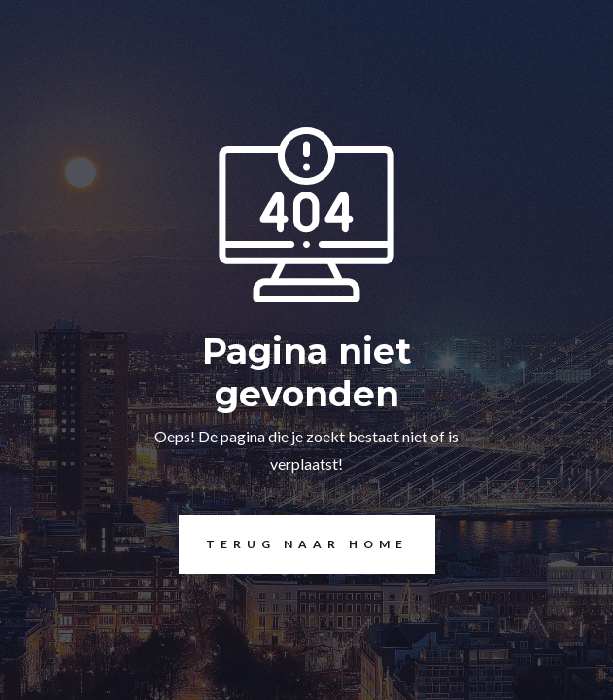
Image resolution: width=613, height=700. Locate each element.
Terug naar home (293, 544)
